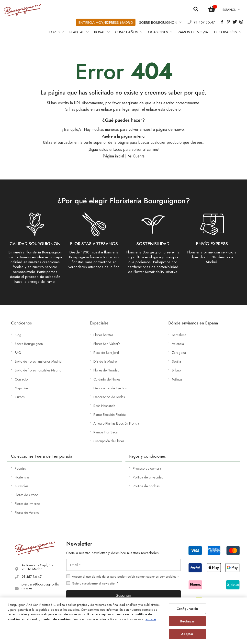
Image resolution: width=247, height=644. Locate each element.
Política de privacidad (148, 477)
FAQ (18, 353)
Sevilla (176, 361)
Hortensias (22, 477)
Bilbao (176, 370)
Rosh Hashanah (104, 406)
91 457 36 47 (32, 577)
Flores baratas (103, 335)
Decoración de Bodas (109, 397)
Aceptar (187, 634)
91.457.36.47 (204, 22)
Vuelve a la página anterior (124, 136)
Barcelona (179, 335)
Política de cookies (146, 486)
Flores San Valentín (107, 344)
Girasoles (21, 486)
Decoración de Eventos (110, 388)
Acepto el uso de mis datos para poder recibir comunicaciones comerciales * (125, 577)
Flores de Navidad (107, 370)
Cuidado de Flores (107, 379)
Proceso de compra (147, 468)
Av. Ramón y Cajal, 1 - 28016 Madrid (37, 567)
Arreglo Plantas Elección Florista (116, 423)
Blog (18, 335)
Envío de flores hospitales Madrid (38, 370)
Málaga (177, 379)
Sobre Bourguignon (29, 344)
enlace (151, 619)
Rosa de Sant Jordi (107, 353)
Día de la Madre (105, 361)
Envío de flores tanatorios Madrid (38, 361)
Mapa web (22, 388)
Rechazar (187, 621)
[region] (123, 621)
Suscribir (124, 595)
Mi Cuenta (136, 156)
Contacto (21, 379)
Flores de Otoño (26, 495)
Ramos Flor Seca (106, 432)
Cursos (20, 397)
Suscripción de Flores (109, 441)
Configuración (187, 609)
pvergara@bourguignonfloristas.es (40, 586)
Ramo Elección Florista (110, 415)
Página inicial (113, 156)
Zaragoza (179, 353)
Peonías (20, 468)
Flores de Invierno (27, 504)
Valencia (178, 344)
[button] (231, 10)
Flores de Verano (27, 513)
